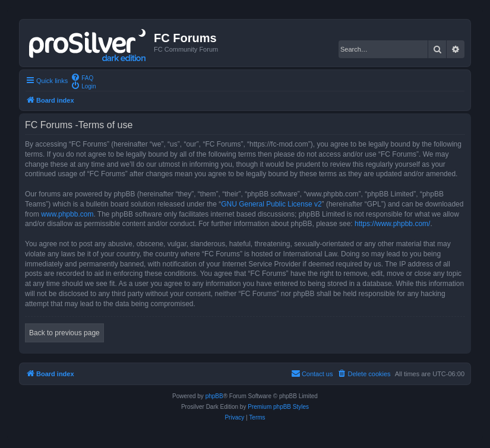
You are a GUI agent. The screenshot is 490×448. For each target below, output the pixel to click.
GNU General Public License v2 (271, 204)
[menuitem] (82, 77)
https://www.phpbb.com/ (392, 224)
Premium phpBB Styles (278, 407)
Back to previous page (64, 333)
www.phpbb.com (67, 214)
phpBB (214, 396)
